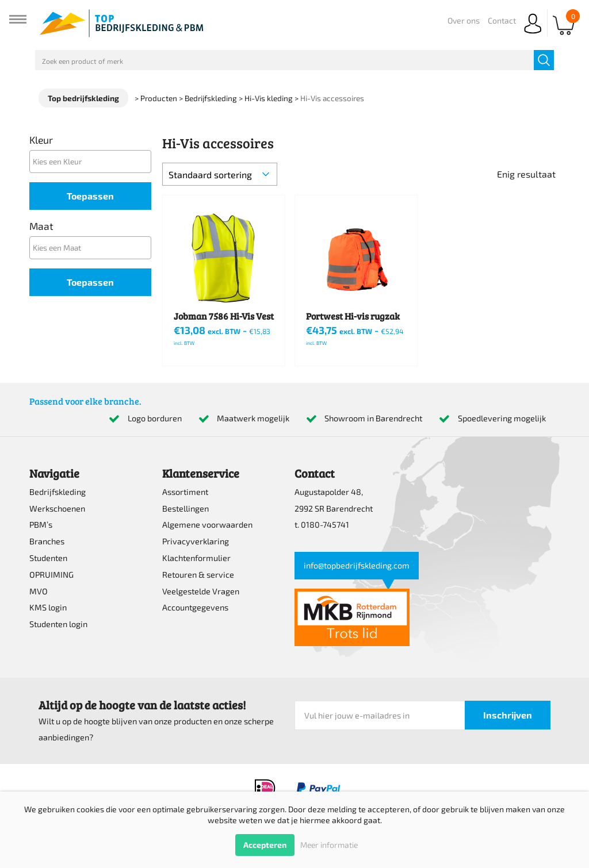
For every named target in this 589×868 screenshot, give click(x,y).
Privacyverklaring (196, 541)
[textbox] (93, 161)
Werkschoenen (57, 508)
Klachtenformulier (196, 558)
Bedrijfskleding (58, 492)
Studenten (48, 558)
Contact (502, 20)
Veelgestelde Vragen (201, 591)
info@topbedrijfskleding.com (357, 565)
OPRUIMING (51, 575)
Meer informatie (329, 845)
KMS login (48, 607)
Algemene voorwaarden (207, 525)
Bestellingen (186, 508)
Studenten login (58, 624)
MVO (39, 591)
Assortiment (185, 492)
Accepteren (265, 845)
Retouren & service (198, 575)
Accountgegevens (195, 607)
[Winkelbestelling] (220, 174)
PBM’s (41, 525)
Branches (47, 541)
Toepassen (90, 196)
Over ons (464, 20)
